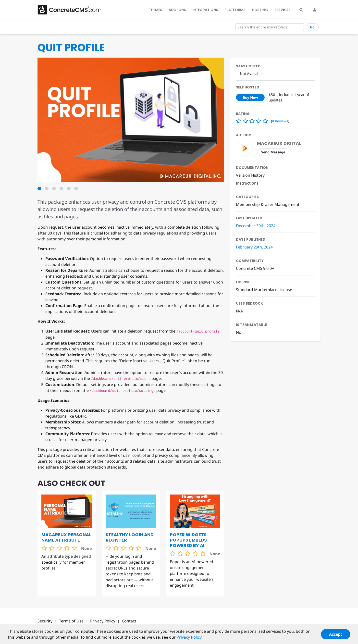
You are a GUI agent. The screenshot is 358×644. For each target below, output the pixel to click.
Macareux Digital (279, 143)
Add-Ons (177, 10)
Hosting (260, 10)
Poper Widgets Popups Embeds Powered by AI (188, 540)
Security (45, 621)
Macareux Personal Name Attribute (66, 537)
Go (312, 27)
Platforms (235, 10)
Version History (250, 175)
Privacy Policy (103, 621)
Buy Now (250, 97)
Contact (129, 621)
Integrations (205, 10)
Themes (155, 10)
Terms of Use (71, 621)
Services (283, 10)
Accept (336, 637)
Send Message (273, 152)
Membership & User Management (268, 204)
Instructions (247, 183)
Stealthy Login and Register (130, 537)
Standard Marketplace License (264, 290)
